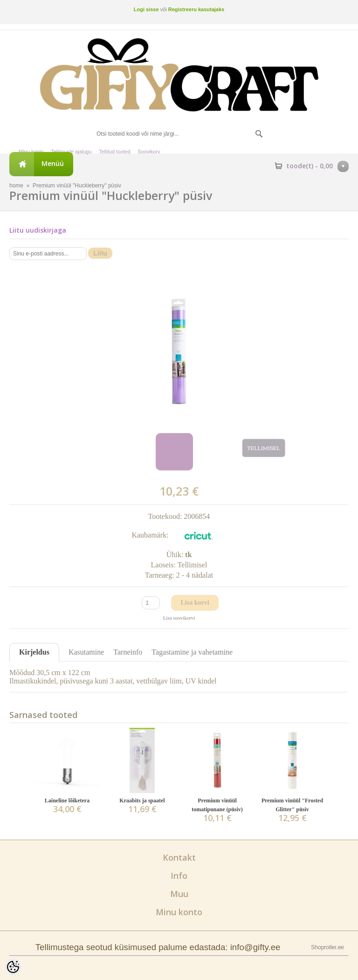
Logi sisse (146, 9)
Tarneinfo (128, 652)
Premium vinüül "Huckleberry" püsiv (77, 186)
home (16, 186)
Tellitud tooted (115, 152)
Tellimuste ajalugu (71, 152)
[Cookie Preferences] (13, 967)
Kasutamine (86, 652)
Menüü (53, 163)
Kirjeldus (34, 652)
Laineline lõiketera (67, 801)
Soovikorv (149, 152)
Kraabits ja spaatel (142, 801)
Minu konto (31, 152)
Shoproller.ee (327, 947)
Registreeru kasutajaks (196, 9)
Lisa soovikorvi (179, 618)
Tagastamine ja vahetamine (192, 652)
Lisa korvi (195, 603)
